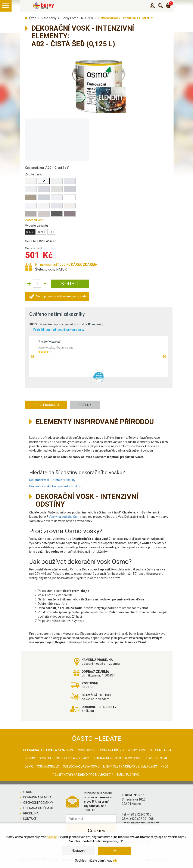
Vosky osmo (137, 750)
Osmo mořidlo (48, 766)
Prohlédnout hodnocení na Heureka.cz (59, 330)
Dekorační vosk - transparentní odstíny (55, 486)
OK (115, 851)
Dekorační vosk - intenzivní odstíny (52, 480)
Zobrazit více (34, 220)
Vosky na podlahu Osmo (65, 517)
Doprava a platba (38, 797)
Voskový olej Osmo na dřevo (101, 750)
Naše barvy (49, 18)
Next (165, 357)
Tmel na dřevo (128, 775)
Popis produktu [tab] (46, 405)
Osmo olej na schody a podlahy (64, 758)
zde (115, 861)
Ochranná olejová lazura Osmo (49, 750)
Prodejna (31, 813)
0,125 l (30, 232)
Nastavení (79, 851)
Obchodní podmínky (38, 803)
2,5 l (51, 232)
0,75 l (41, 232)
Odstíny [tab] (85, 405)
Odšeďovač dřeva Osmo (81, 766)
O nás (28, 792)
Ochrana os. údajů (38, 808)
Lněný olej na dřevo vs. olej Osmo (130, 766)
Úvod (33, 18)
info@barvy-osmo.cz (145, 823)
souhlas (52, 837)
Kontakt (30, 819)
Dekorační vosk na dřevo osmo (117, 758)
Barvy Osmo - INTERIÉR (77, 18)
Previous (32, 357)
